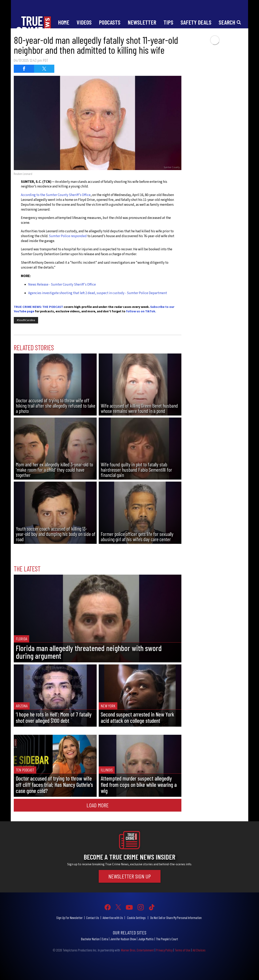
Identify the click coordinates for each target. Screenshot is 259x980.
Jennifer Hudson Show (123, 939)
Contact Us (93, 918)
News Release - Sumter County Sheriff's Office (62, 285)
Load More (98, 805)
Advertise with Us (113, 918)
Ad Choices (199, 950)
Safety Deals (196, 22)
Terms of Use (182, 950)
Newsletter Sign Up (130, 876)
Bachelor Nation (90, 939)
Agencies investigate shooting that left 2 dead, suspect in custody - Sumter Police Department (98, 293)
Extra (105, 939)
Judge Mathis (146, 939)
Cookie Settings (136, 918)
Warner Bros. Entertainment (137, 950)
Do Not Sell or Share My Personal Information (176, 918)
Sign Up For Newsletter (70, 918)
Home (64, 22)
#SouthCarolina (26, 320)
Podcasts (110, 22)
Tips (168, 22)
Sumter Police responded (68, 236)
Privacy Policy (164, 950)
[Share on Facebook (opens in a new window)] (24, 69)
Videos (84, 22)
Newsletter (142, 22)
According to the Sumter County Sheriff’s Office (56, 195)
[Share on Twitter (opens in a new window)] (44, 69)
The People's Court (167, 939)
